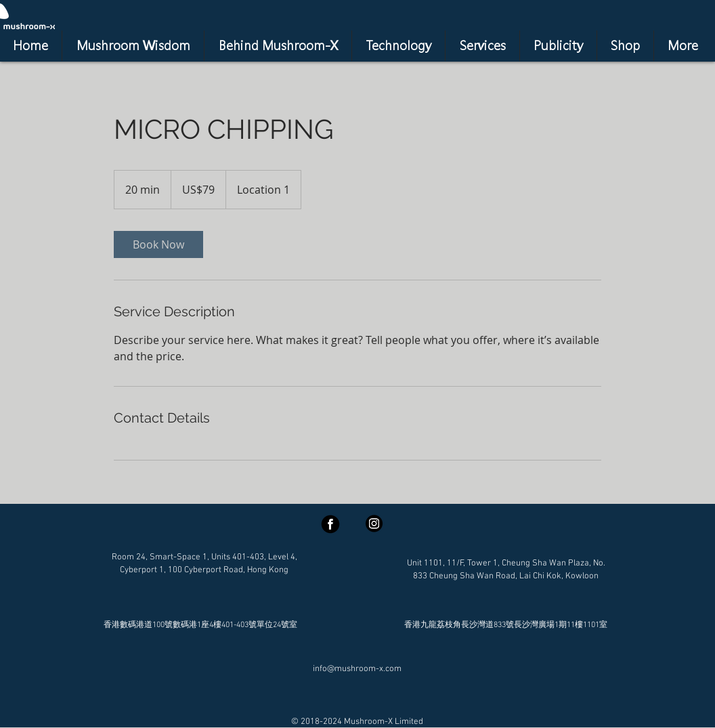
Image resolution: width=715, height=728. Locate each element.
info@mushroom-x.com (357, 669)
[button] (482, 46)
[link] (158, 244)
